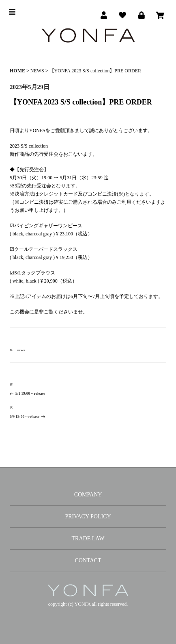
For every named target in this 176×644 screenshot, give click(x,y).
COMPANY (88, 495)
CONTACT (88, 560)
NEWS (21, 350)
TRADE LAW (88, 538)
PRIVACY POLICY (88, 517)
